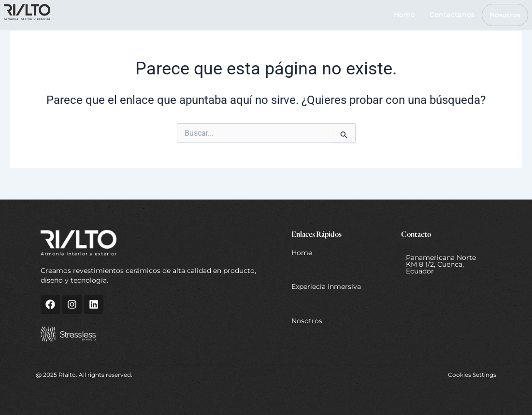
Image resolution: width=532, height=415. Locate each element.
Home (404, 14)
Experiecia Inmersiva (326, 286)
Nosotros (505, 15)
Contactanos (452, 14)
